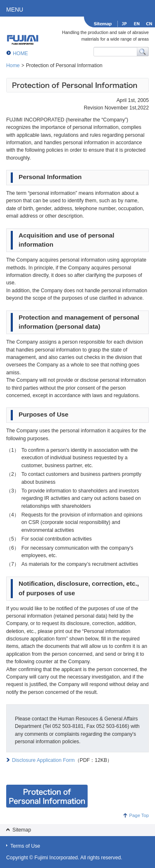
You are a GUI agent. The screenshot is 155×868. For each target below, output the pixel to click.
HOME (20, 53)
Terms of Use (25, 846)
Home (13, 65)
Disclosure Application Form (43, 760)
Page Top (139, 815)
